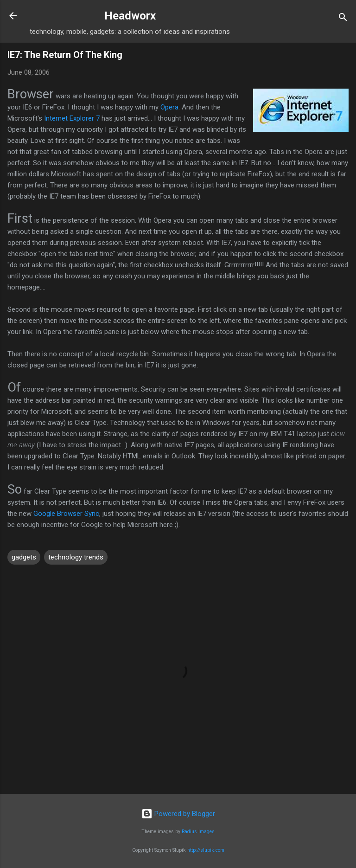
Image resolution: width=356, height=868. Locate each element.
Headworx (130, 16)
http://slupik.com (206, 850)
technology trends (76, 557)
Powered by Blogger (178, 814)
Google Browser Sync (66, 514)
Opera (169, 107)
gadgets (24, 557)
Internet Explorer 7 (72, 118)
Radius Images (198, 832)
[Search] (343, 19)
